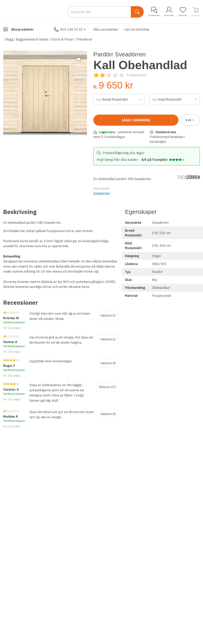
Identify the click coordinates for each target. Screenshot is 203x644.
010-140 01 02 (70, 29)
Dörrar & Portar (62, 39)
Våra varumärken (106, 29)
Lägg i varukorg (136, 120)
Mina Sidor (169, 12)
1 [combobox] (190, 120)
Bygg (10, 39)
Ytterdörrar (84, 39)
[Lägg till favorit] (79, 60)
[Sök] (137, 12)
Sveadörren (102, 193)
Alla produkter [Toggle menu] (18, 29)
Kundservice (154, 12)
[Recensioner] (120, 75)
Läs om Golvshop (137, 29)
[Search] (99, 12)
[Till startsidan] (33, 12)
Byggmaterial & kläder (32, 39)
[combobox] (119, 99)
